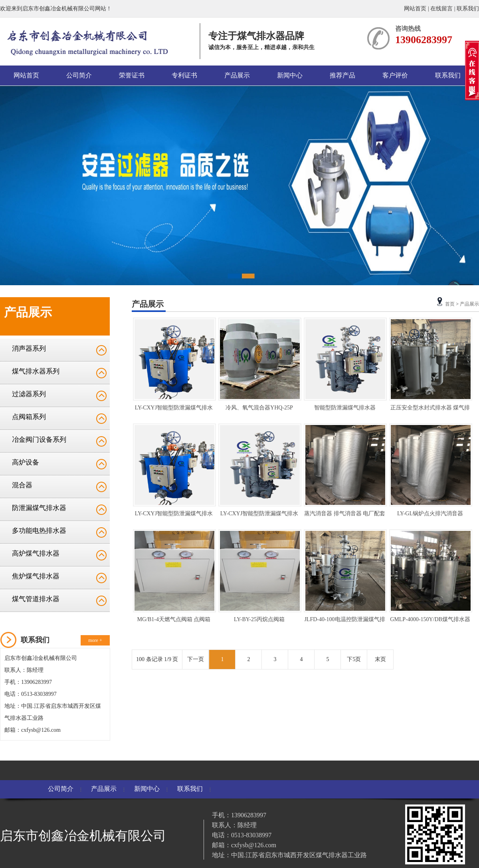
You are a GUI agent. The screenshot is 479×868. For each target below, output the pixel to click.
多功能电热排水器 (39, 531)
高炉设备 (26, 462)
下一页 (196, 659)
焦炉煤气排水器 (36, 576)
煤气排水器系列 (36, 371)
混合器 (22, 485)
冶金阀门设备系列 (39, 440)
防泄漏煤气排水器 (39, 508)
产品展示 (237, 75)
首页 (450, 304)
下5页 (354, 659)
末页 (380, 659)
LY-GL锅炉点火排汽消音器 (430, 513)
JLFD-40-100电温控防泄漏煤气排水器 (344, 621)
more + (95, 640)
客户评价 (395, 75)
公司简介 (79, 75)
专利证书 (184, 75)
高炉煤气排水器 (36, 553)
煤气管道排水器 (36, 599)
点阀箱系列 (29, 417)
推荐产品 (342, 75)
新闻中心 (290, 75)
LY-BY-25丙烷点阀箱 (259, 619)
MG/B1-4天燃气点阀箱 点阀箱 (174, 619)
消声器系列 (29, 349)
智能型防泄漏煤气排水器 (345, 408)
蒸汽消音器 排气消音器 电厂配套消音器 (345, 515)
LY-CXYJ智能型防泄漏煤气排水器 (174, 409)
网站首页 (416, 9)
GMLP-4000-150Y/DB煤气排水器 (430, 619)
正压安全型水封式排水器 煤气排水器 (430, 409)
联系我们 (468, 9)
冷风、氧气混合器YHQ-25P (259, 408)
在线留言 (441, 9)
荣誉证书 (132, 75)
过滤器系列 (29, 394)
